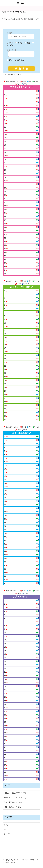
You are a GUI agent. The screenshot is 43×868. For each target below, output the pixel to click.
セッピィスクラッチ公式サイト (25, 860)
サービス (7, 834)
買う (5, 829)
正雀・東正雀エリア (11, 802)
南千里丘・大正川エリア (13, 798)
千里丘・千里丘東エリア (13, 793)
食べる (6, 825)
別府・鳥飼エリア (10, 807)
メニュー (21, 3)
